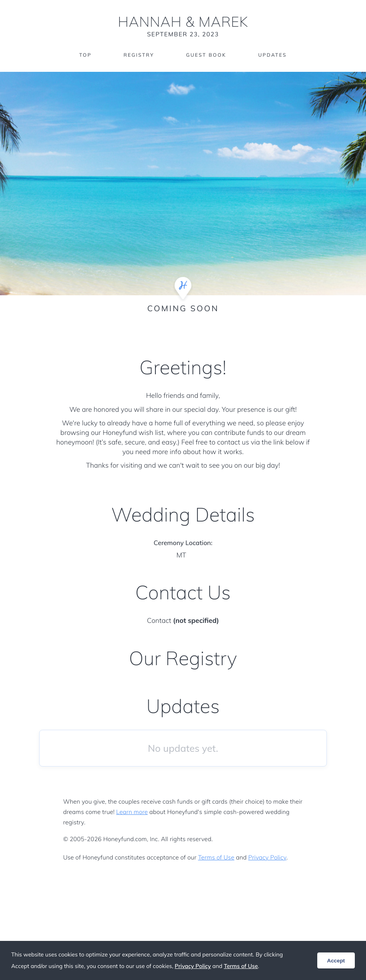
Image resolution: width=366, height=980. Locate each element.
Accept (336, 961)
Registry (139, 55)
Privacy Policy (267, 857)
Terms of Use (216, 857)
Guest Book (206, 55)
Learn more (132, 812)
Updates (273, 55)
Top (85, 55)
